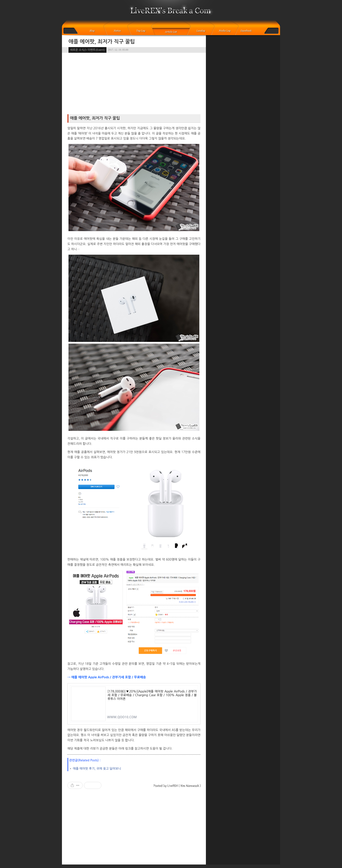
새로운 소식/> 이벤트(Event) (87, 50)
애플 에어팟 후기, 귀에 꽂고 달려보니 (97, 769)
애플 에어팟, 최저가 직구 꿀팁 (102, 42)
